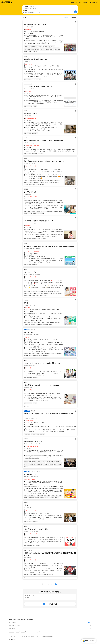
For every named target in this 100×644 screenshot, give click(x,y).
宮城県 (17, 632)
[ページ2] (52, 584)
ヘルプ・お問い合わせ (14, 637)
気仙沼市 (23, 632)
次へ (57, 584)
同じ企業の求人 (27, 406)
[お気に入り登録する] (75, 22)
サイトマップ (22, 637)
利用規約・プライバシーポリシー (33, 637)
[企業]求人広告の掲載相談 (47, 637)
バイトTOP (11, 632)
